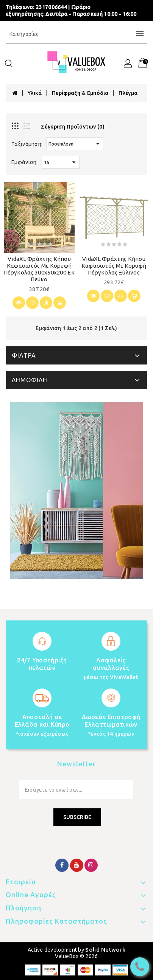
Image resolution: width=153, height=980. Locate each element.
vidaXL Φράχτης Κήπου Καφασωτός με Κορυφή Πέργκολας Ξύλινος (114, 266)
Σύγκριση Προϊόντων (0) (73, 127)
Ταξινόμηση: (27, 144)
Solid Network (105, 950)
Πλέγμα (128, 93)
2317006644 (51, 7)
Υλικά (35, 93)
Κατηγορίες (76, 34)
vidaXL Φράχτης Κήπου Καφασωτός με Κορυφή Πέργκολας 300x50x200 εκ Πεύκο (39, 269)
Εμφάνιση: (25, 162)
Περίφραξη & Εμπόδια (80, 93)
